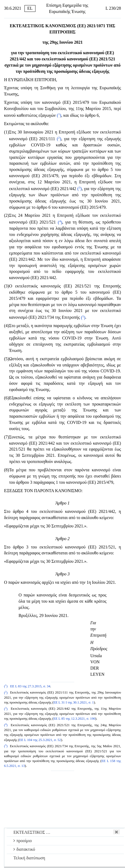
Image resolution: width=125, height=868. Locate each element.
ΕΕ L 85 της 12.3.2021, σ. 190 (74, 719)
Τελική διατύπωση (29, 858)
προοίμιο (23, 841)
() (59, 115)
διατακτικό (24, 849)
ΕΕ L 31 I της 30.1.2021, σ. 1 (74, 702)
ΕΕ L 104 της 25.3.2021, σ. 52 (40, 740)
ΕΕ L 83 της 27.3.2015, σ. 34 (30, 686)
